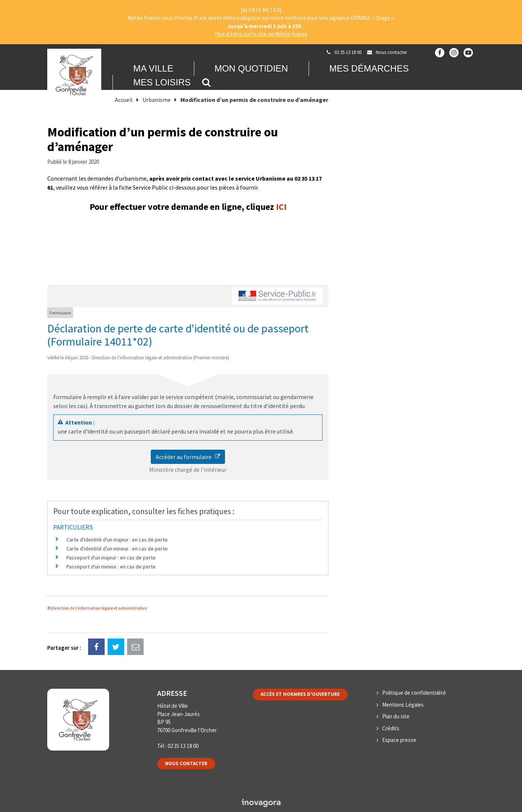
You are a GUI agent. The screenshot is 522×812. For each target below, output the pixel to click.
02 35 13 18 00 (183, 746)
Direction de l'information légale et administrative (99, 608)
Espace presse (399, 740)
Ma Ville (153, 68)
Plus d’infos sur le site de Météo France (261, 34)
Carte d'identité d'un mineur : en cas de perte (117, 549)
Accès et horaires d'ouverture (300, 694)
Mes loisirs (162, 82)
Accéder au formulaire (188, 457)
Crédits (391, 728)
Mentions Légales (403, 705)
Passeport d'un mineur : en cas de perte (111, 567)
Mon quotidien (251, 68)
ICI (281, 207)
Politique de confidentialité (414, 693)
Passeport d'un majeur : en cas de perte (111, 558)
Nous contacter (186, 763)
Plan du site (396, 716)
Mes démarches (369, 68)
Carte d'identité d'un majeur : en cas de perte (117, 540)
